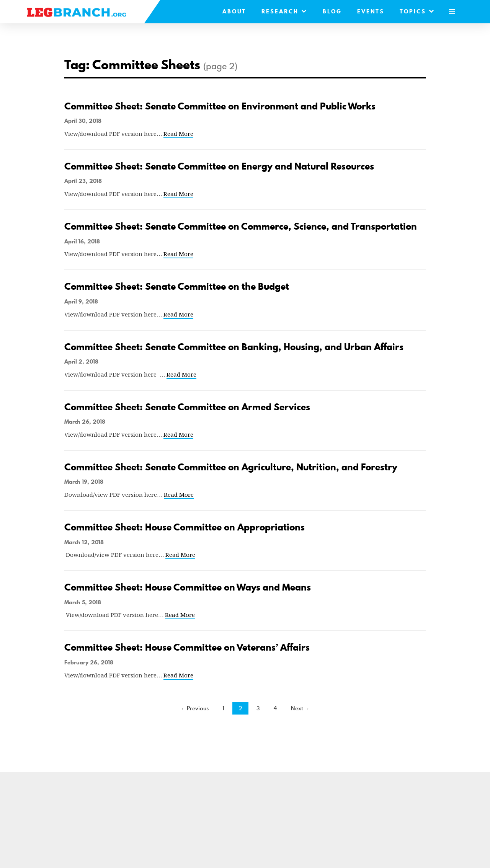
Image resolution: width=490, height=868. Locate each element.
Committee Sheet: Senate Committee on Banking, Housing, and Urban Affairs (234, 347)
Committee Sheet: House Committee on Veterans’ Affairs (187, 647)
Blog (332, 11)
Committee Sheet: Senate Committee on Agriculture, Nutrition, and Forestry (231, 467)
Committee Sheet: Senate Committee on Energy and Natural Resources (219, 166)
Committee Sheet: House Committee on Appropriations (185, 527)
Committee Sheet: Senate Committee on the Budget (177, 286)
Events (371, 11)
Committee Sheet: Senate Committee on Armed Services (187, 407)
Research (284, 11)
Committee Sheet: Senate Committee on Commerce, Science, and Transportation (241, 226)
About (234, 11)
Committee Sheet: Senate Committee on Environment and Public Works (220, 106)
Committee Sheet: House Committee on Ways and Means (188, 587)
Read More (178, 134)
